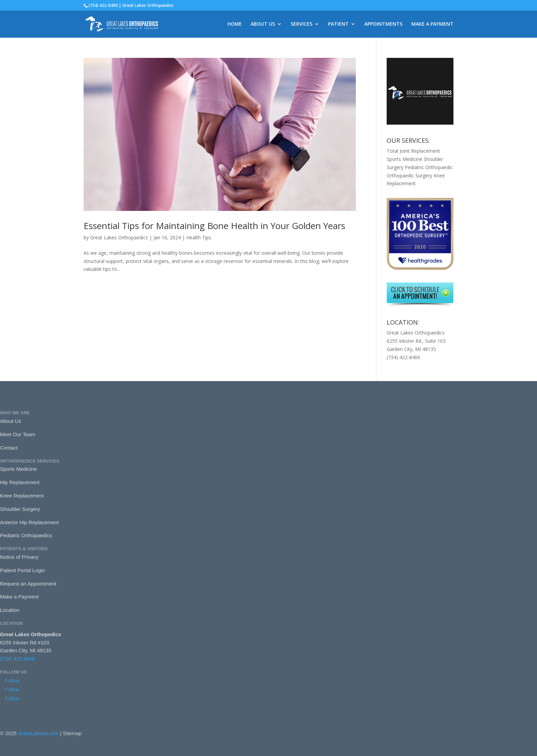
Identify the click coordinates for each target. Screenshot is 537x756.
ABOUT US (263, 24)
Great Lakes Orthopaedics (119, 237)
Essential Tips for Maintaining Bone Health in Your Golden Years (214, 226)
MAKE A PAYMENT (432, 24)
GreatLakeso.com (38, 733)
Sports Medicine (404, 159)
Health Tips (199, 237)
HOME (235, 24)
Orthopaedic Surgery (409, 175)
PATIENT (338, 24)
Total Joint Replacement (413, 151)
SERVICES (302, 24)
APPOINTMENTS (383, 24)
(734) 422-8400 (18, 659)
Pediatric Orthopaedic (429, 167)
